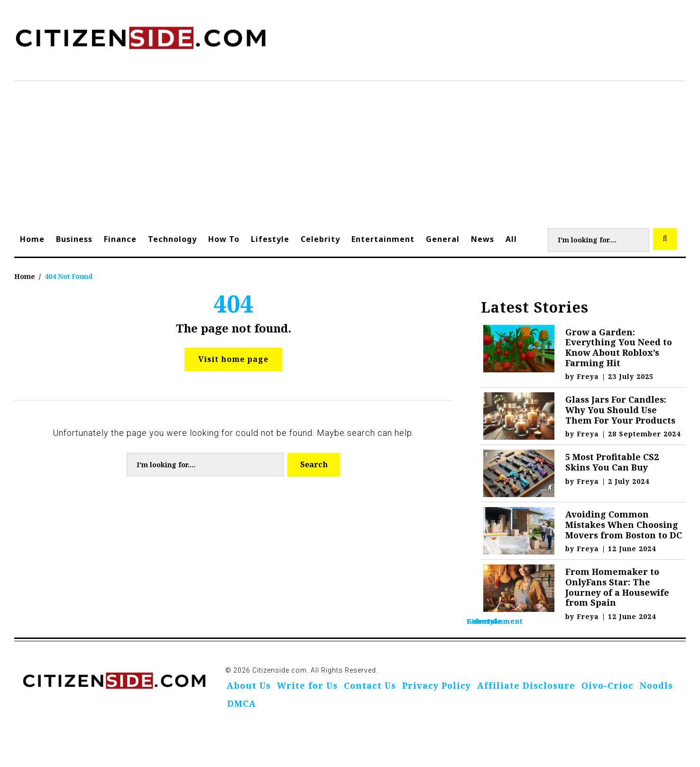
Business (74, 239)
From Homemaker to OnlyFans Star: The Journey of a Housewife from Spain (617, 587)
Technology (172, 239)
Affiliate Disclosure (526, 685)
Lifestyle (270, 239)
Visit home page (233, 359)
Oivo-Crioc (608, 685)
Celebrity (320, 239)
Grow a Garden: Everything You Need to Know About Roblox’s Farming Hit (619, 347)
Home (32, 239)
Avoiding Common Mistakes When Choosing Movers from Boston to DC (624, 524)
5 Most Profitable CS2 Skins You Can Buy (612, 462)
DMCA (242, 703)
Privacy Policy (437, 685)
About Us (249, 685)
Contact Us (370, 685)
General (443, 239)
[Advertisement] (350, 152)
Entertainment (383, 239)
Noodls (656, 685)
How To (224, 239)
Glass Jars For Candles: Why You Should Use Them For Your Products (620, 410)
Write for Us (307, 685)
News (483, 239)
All (511, 239)
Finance (120, 239)
